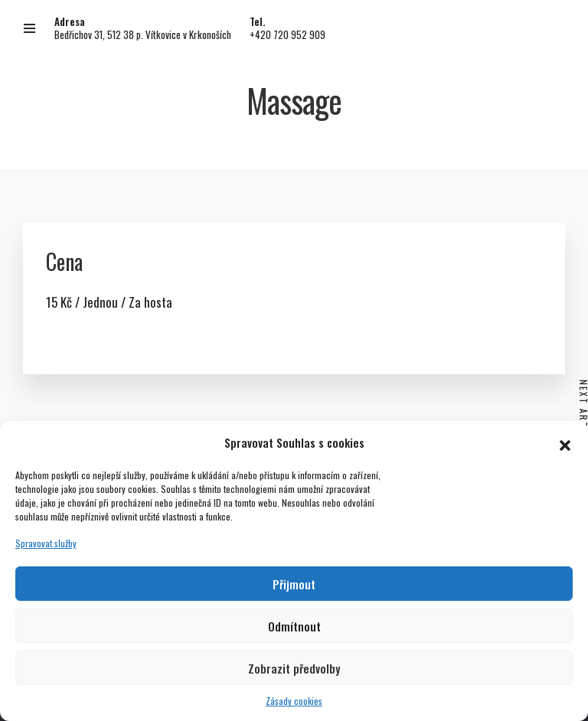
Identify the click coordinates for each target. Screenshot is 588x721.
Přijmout (294, 584)
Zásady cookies (294, 701)
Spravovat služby (46, 543)
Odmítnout (294, 626)
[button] (565, 442)
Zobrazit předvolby (294, 668)
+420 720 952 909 (287, 34)
